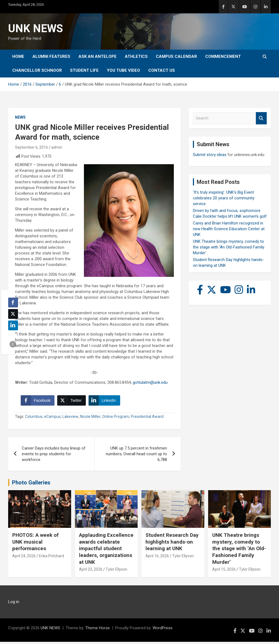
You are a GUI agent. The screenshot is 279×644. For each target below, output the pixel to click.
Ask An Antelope (98, 56)
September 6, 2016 (31, 147)
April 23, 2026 (91, 572)
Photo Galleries (31, 485)
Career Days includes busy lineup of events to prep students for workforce (54, 456)
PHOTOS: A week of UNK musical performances (35, 544)
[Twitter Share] (72, 402)
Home (18, 56)
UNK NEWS (36, 29)
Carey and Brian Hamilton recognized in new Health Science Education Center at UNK (229, 229)
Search (261, 118)
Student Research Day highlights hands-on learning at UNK (172, 544)
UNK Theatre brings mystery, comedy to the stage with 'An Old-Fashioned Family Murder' (229, 247)
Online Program (116, 419)
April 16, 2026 (157, 558)
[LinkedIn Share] (105, 402)
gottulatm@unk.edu (150, 382)
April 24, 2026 (24, 558)
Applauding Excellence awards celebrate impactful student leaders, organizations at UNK (106, 551)
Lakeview (70, 419)
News (20, 117)
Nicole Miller (90, 419)
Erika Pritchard (51, 558)
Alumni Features (51, 56)
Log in (14, 604)
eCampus (52, 419)
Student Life (84, 70)
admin (57, 147)
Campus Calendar (176, 56)
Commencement (223, 56)
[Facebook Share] (39, 402)
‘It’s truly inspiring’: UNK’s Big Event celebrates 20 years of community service (224, 198)
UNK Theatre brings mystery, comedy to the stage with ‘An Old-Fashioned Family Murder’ (239, 551)
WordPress (163, 630)
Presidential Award (147, 419)
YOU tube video (123, 70)
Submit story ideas (210, 155)
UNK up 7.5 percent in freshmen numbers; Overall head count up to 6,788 (136, 456)
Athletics (136, 56)
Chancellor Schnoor (37, 70)
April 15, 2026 (224, 572)
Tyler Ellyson (116, 572)
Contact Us (162, 70)
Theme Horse (98, 630)
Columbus (34, 419)
